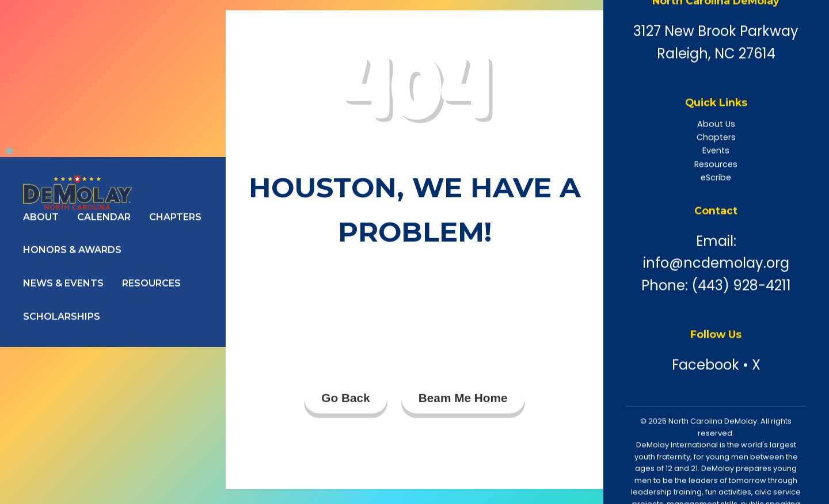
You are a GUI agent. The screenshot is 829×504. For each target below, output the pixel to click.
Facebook (706, 365)
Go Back (345, 398)
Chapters (175, 217)
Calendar (104, 217)
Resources (151, 283)
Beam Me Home (463, 398)
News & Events (63, 283)
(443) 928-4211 (741, 286)
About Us (716, 124)
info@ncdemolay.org (716, 263)
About (41, 217)
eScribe (716, 178)
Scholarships (62, 317)
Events (716, 151)
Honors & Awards (72, 251)
